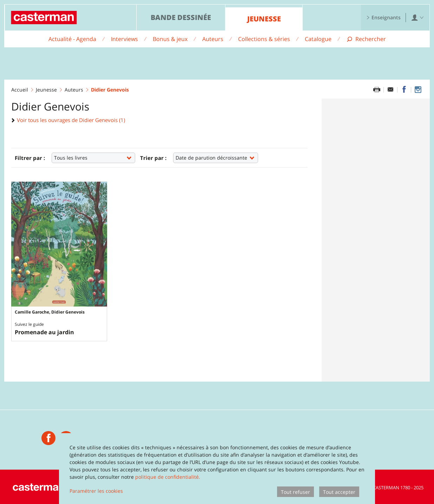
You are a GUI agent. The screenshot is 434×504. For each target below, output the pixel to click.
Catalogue (318, 39)
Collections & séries (264, 39)
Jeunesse (264, 19)
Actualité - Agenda (72, 39)
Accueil (20, 90)
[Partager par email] (390, 90)
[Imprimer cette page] (377, 90)
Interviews (124, 39)
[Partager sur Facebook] (404, 90)
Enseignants (383, 17)
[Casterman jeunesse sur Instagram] (418, 90)
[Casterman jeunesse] (48, 437)
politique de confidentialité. (168, 477)
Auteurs (213, 39)
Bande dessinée (181, 17)
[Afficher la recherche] (366, 39)
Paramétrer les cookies (96, 491)
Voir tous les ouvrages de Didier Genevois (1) (68, 120)
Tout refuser (295, 492)
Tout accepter (339, 492)
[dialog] (217, 469)
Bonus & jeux (170, 39)
